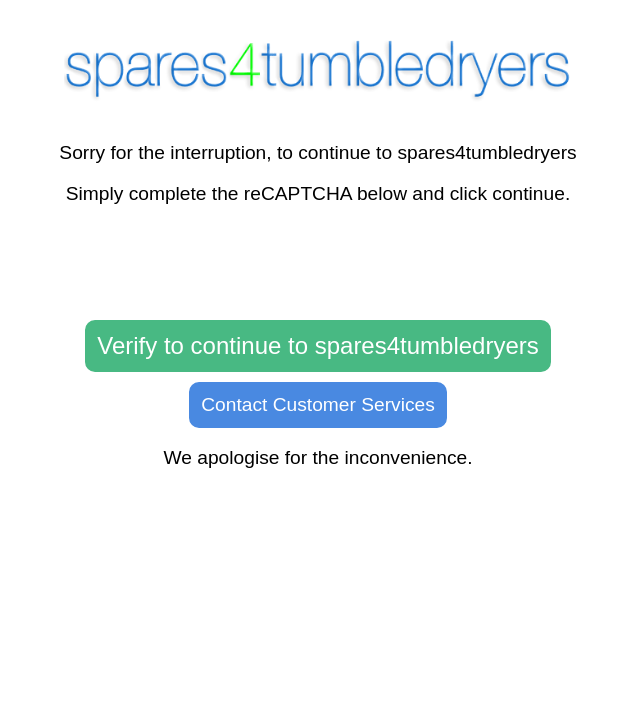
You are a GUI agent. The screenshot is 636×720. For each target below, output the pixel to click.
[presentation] (318, 263)
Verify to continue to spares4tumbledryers (318, 345)
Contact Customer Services (318, 404)
